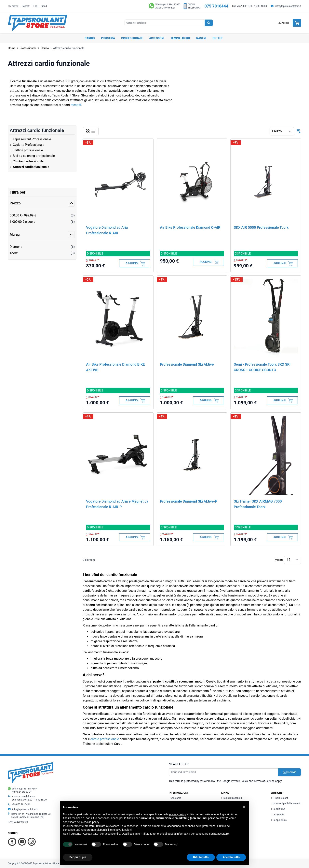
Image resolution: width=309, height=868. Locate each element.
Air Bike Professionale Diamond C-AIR (190, 227)
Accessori (157, 38)
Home (12, 48)
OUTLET (218, 38)
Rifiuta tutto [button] (201, 857)
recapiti (76, 105)
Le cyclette (278, 815)
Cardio (90, 38)
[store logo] (37, 23)
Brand (44, 6)
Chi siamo (13, 6)
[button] (244, 807)
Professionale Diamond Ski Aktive (187, 364)
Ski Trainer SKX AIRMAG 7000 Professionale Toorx (258, 504)
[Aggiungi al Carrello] (135, 263)
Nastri (201, 38)
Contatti (26, 6)
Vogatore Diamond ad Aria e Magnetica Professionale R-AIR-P (117, 504)
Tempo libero (180, 38)
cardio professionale (105, 739)
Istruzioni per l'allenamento (286, 803)
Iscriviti (290, 772)
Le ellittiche (278, 809)
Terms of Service (264, 781)
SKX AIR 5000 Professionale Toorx (261, 227)
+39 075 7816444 (21, 804)
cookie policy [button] (91, 822)
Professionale (132, 38)
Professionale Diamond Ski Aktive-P (189, 501)
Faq (35, 6)
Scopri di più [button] (78, 857)
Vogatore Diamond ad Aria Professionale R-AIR (107, 230)
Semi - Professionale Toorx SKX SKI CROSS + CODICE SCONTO (262, 367)
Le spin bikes (279, 820)
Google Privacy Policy (235, 781)
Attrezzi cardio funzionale (69, 48)
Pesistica (108, 38)
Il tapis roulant (280, 798)
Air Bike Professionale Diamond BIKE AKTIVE (115, 367)
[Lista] (93, 131)
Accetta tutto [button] (231, 857)
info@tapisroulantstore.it (288, 6)
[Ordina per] (282, 131)
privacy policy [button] (178, 814)
